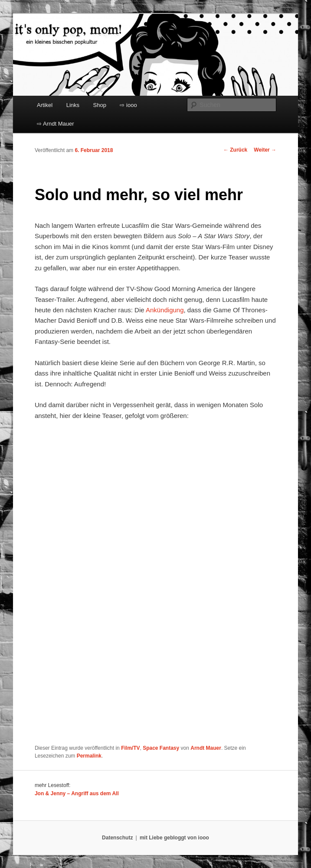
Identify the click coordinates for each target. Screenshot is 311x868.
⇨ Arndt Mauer (55, 124)
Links (73, 105)
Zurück (235, 150)
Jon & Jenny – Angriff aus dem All (77, 794)
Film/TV (130, 748)
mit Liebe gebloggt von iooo (174, 838)
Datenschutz (117, 838)
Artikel (45, 105)
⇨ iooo (128, 105)
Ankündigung (165, 310)
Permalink (89, 756)
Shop (100, 105)
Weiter (265, 150)
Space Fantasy (161, 748)
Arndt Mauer (206, 748)
